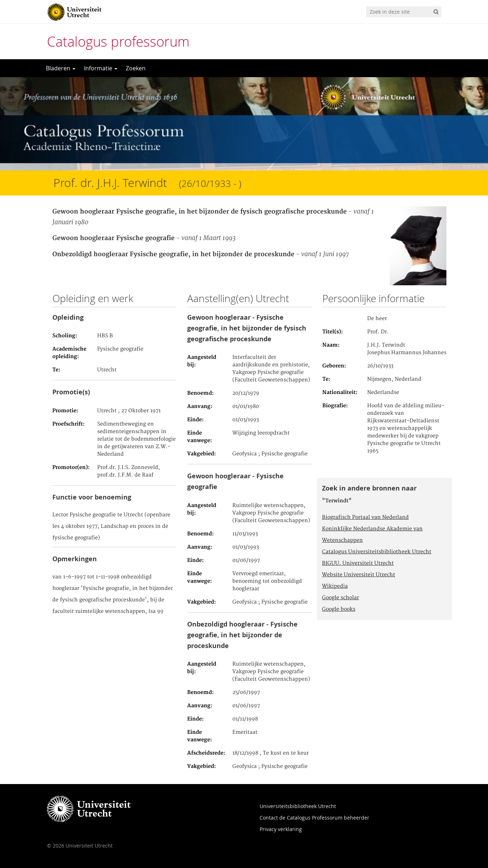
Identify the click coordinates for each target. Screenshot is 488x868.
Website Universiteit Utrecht (359, 575)
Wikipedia (335, 586)
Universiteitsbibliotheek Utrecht (298, 806)
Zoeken (136, 68)
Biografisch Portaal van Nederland (365, 517)
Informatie (101, 68)
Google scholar (340, 598)
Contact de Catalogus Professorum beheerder (314, 818)
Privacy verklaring (281, 829)
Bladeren (61, 68)
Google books (339, 609)
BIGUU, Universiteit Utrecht (358, 563)
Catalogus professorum (118, 41)
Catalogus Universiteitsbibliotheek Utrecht (377, 552)
